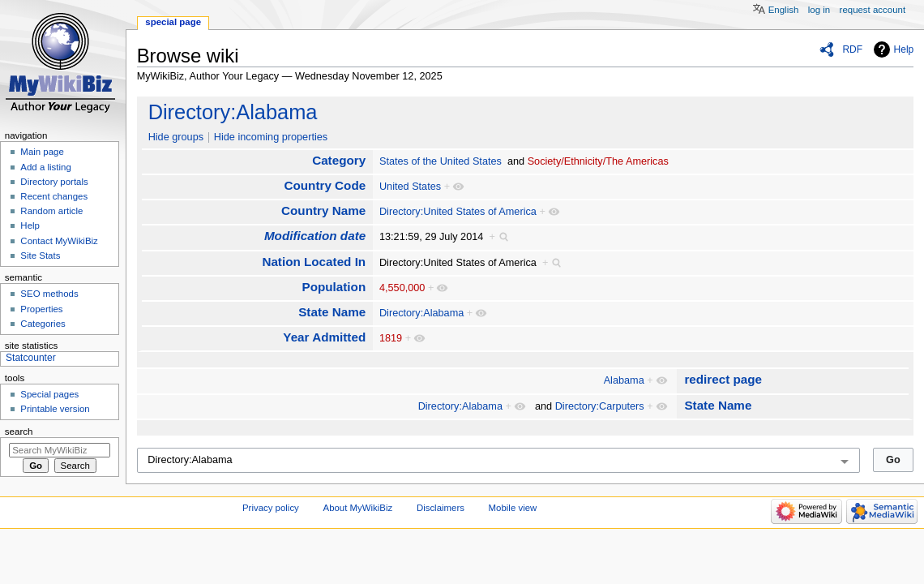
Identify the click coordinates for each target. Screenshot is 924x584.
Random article (51, 211)
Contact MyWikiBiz (59, 241)
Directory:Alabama (233, 112)
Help (904, 49)
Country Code (325, 185)
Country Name (323, 210)
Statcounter (31, 358)
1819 (391, 338)
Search (19, 432)
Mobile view (513, 508)
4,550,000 (402, 288)
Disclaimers (441, 508)
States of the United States (441, 161)
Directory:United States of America (458, 212)
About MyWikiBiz (358, 508)
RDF (852, 49)
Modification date (315, 236)
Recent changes (54, 196)
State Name (332, 312)
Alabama (624, 380)
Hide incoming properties (271, 137)
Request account (873, 10)
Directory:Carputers (600, 406)
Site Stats (40, 255)
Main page (42, 152)
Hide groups (176, 137)
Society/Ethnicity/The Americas (598, 161)
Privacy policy (271, 508)
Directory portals (54, 182)
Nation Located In (314, 262)
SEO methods (49, 294)
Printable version (55, 409)
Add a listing (45, 167)
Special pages (49, 394)
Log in (819, 10)
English (784, 10)
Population (334, 287)
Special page (173, 22)
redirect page (723, 379)
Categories (43, 324)
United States (410, 187)
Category (339, 160)
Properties (41, 309)
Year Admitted (324, 337)
